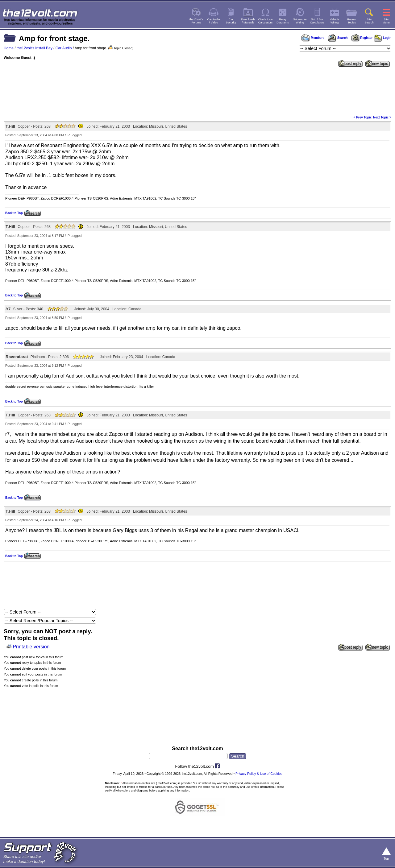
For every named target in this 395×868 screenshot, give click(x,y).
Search (338, 38)
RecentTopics (352, 21)
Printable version (31, 647)
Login (383, 38)
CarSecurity (231, 21)
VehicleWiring (335, 21)
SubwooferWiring (300, 21)
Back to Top (14, 213)
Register (362, 38)
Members (313, 38)
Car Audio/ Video (214, 21)
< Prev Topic (363, 117)
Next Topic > (382, 117)
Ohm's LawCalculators (266, 21)
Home (9, 48)
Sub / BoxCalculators (317, 21)
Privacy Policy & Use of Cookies (259, 774)
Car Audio (64, 48)
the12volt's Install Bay (35, 48)
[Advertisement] (197, 91)
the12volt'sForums (196, 21)
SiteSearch (369, 21)
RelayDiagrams (283, 21)
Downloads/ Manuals (248, 21)
